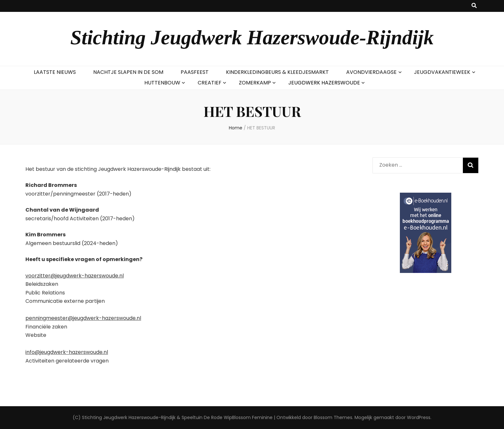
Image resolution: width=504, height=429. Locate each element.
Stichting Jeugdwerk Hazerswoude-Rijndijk (252, 38)
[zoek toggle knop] (474, 6)
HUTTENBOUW (162, 83)
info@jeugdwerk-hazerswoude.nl (67, 352)
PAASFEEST (195, 72)
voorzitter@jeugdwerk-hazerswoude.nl (75, 276)
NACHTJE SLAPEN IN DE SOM (128, 72)
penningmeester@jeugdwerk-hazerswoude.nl (83, 318)
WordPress (419, 417)
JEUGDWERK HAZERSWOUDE (324, 83)
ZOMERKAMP (255, 83)
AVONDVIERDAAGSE (371, 72)
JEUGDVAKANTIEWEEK (442, 72)
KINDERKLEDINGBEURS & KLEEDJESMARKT (277, 72)
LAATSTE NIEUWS (55, 72)
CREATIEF (210, 83)
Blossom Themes (333, 417)
